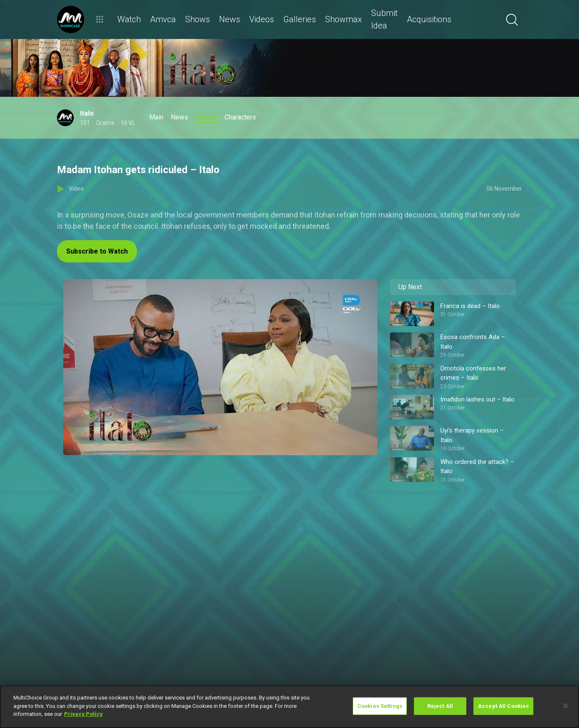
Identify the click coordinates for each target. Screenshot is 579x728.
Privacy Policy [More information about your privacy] (83, 714)
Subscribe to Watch (97, 251)
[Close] (566, 706)
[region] (289, 707)
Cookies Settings (380, 706)
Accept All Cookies (503, 706)
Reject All (440, 706)
